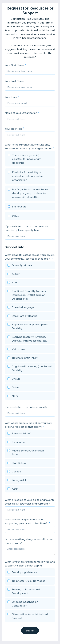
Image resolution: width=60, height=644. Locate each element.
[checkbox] (30, 266)
